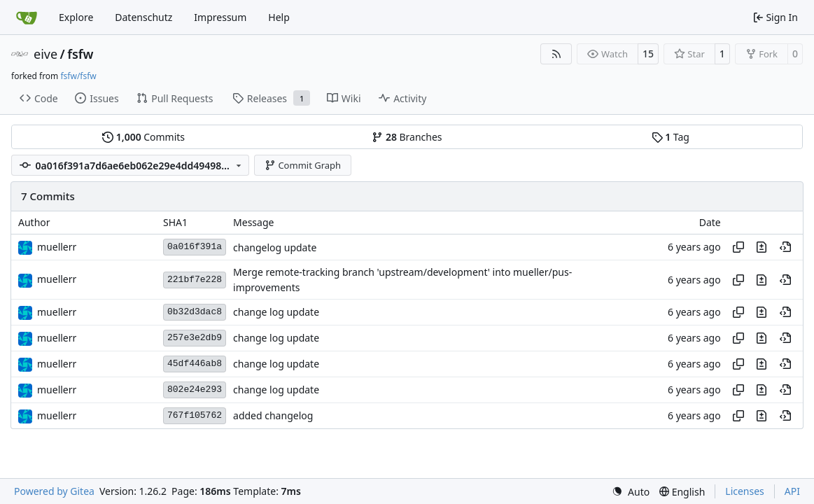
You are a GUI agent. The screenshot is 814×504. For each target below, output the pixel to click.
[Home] (27, 17)
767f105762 (195, 415)
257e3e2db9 (195, 338)
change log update (276, 313)
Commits (143, 137)
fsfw (80, 54)
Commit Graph (303, 165)
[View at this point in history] (785, 247)
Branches (407, 137)
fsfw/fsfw (78, 76)
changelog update (275, 247)
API (792, 491)
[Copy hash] (738, 247)
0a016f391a (195, 247)
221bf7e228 (195, 280)
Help (279, 17)
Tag (671, 137)
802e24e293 (195, 390)
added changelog (273, 416)
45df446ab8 (195, 364)
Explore (76, 17)
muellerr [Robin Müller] (57, 247)
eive (45, 54)
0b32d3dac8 (195, 312)
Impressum (220, 17)
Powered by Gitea (54, 491)
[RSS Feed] (556, 54)
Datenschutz (143, 17)
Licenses (745, 491)
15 (648, 54)
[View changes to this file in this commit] (762, 247)
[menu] (631, 492)
